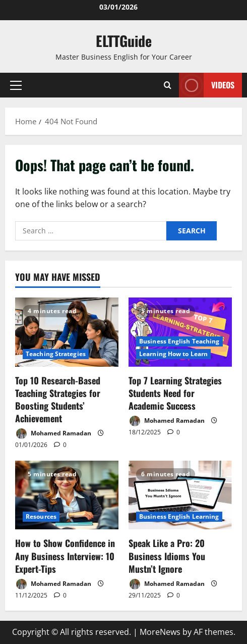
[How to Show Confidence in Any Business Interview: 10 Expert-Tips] (67, 495)
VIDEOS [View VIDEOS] (207, 85)
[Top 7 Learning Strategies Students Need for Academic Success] (180, 332)
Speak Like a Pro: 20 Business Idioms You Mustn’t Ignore (167, 556)
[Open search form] (168, 85)
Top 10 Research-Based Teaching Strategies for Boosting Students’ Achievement (58, 400)
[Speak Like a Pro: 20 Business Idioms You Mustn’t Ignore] (180, 495)
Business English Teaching (179, 341)
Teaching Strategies (56, 354)
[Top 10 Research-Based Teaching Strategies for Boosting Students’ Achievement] (67, 332)
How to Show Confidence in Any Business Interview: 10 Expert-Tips (65, 556)
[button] (16, 85)
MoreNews (160, 632)
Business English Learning (179, 516)
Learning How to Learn (173, 354)
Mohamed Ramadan (53, 434)
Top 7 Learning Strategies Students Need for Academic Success (175, 393)
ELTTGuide (124, 41)
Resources (41, 516)
